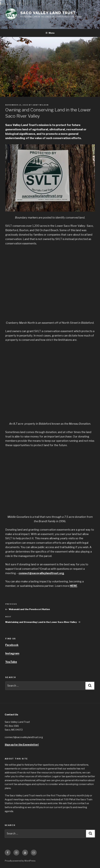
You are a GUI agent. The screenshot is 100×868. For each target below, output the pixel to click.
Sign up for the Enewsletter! (22, 745)
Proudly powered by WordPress (20, 861)
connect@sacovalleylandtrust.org (41, 573)
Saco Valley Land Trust (48, 13)
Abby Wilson (41, 105)
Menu (50, 33)
